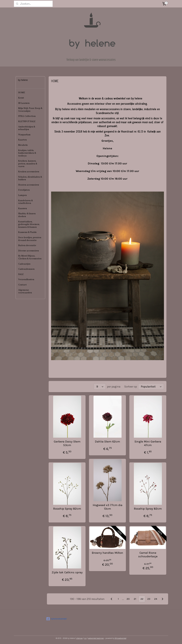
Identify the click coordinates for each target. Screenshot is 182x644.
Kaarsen (23, 209)
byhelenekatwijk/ (57, 619)
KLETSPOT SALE (27, 121)
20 (128, 599)
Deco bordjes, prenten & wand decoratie (30, 239)
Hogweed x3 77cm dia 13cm (108, 507)
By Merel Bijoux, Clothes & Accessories (30, 257)
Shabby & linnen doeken (27, 215)
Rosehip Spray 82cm (67, 509)
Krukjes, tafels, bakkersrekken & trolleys (27, 153)
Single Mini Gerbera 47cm (148, 443)
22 (142, 599)
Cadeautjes (24, 264)
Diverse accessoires (29, 251)
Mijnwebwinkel (121, 638)
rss (85, 638)
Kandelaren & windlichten (25, 202)
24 (156, 599)
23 (149, 599)
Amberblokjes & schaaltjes (27, 128)
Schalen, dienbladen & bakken (30, 178)
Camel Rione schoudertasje (148, 555)
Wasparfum (24, 135)
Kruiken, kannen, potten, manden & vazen (28, 164)
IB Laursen (24, 103)
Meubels (23, 145)
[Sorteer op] (151, 387)
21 (135, 599)
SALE (21, 274)
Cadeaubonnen (26, 269)
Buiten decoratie (27, 245)
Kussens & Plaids (27, 232)
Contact (22, 285)
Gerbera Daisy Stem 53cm (67, 443)
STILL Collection (27, 116)
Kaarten (23, 140)
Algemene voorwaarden (25, 291)
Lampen (23, 195)
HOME (22, 93)
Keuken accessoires (29, 172)
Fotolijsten (24, 190)
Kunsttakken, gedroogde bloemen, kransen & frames (29, 224)
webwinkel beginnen (96, 638)
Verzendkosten (26, 280)
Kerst (21, 98)
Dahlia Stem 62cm (107, 442)
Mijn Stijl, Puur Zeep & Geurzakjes (30, 110)
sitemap (79, 638)
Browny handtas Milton (107, 553)
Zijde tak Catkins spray (67, 572)
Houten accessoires (29, 185)
